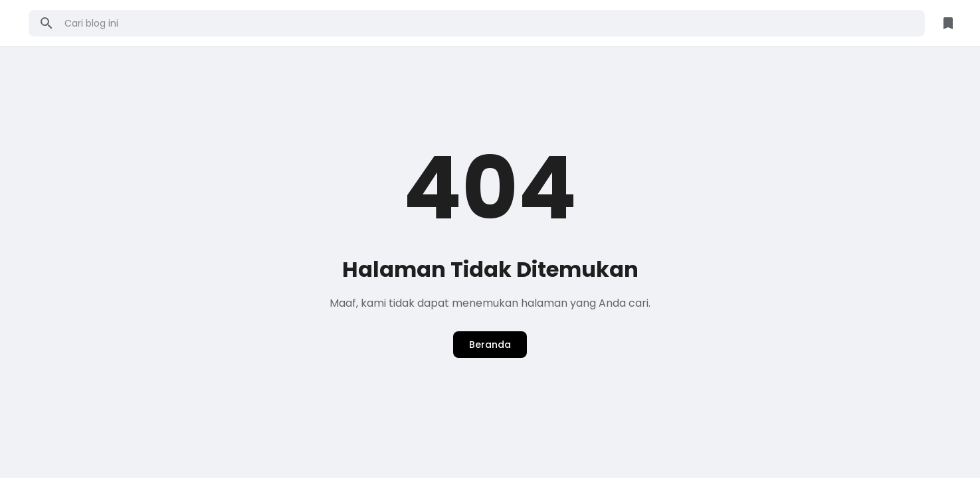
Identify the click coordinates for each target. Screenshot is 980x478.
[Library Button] (948, 23)
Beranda (490, 345)
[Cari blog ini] (490, 23)
